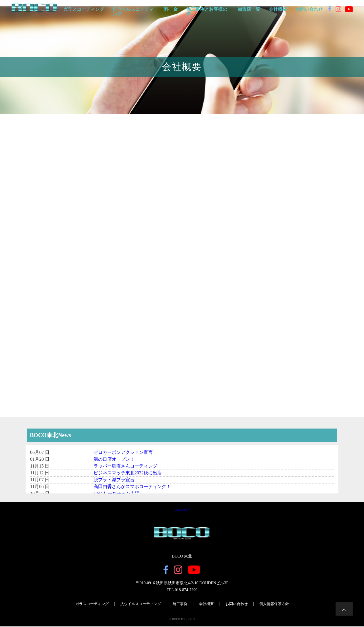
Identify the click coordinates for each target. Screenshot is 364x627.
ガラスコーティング (84, 9)
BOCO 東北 (182, 510)
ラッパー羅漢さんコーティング (125, 466)
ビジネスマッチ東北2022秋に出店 (128, 473)
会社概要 (278, 9)
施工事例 (180, 604)
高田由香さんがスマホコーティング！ (132, 487)
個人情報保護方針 (274, 604)
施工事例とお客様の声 (207, 12)
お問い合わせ (309, 9)
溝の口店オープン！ (114, 459)
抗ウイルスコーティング (133, 12)
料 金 (171, 9)
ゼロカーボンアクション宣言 (123, 453)
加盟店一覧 (249, 9)
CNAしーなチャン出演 (117, 494)
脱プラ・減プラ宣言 (114, 480)
